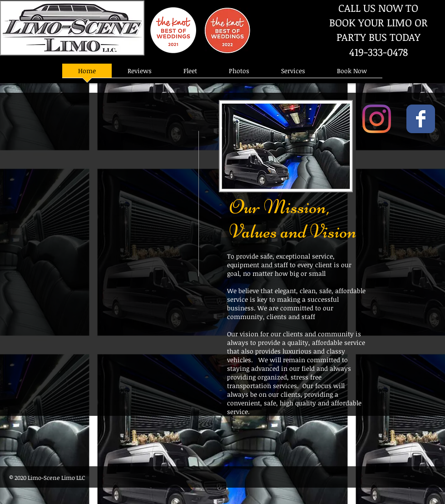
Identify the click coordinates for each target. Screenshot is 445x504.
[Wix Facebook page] (421, 119)
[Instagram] (377, 119)
